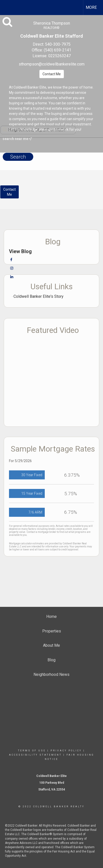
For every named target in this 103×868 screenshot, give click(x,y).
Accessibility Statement (35, 755)
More (91, 7)
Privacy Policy (66, 751)
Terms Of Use (32, 751)
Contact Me (52, 74)
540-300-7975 (58, 44)
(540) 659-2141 (57, 50)
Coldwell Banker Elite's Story (38, 296)
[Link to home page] (8, 7)
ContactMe (9, 192)
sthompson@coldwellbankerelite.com (52, 64)
